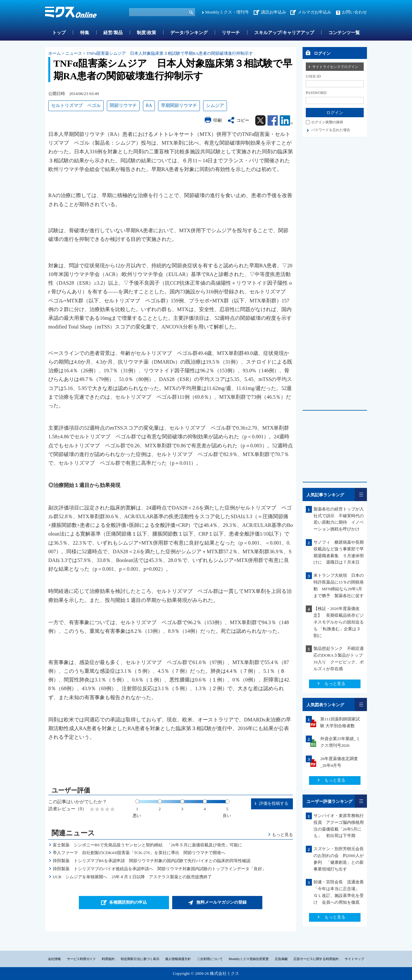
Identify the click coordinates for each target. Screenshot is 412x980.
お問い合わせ (354, 12)
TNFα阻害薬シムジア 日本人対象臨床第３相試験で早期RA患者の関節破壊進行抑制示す (170, 53)
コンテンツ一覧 (344, 33)
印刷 (218, 120)
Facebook (273, 120)
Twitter (260, 120)
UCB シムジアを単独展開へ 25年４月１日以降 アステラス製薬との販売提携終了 (132, 877)
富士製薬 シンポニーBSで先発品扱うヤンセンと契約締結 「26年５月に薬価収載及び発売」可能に (147, 845)
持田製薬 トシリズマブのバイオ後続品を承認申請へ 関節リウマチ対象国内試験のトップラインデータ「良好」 (159, 869)
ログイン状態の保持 (327, 122)
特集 (85, 33)
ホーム (55, 53)
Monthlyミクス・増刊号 (227, 12)
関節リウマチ (123, 105)
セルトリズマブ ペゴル (76, 105)
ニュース (74, 53)
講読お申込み (274, 12)
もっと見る (282, 835)
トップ (59, 33)
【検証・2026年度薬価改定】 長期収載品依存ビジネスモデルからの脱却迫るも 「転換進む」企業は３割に (339, 622)
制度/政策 (146, 33)
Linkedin (286, 120)
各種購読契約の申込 (128, 902)
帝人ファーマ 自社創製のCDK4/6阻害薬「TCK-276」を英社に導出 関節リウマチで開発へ (139, 853)
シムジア (215, 105)
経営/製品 (113, 33)
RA (149, 105)
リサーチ (231, 33)
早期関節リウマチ (179, 105)
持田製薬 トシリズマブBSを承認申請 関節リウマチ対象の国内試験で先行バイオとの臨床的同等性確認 (152, 861)
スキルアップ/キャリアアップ (284, 33)
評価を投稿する (274, 803)
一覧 (361, 495)
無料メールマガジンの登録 (221, 902)
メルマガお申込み (314, 12)
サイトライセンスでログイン (335, 67)
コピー (243, 120)
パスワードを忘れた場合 (331, 130)
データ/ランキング (189, 33)
